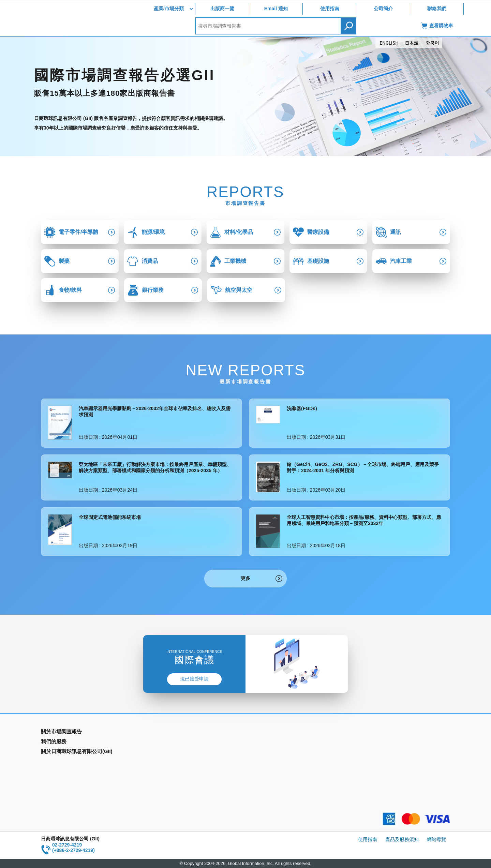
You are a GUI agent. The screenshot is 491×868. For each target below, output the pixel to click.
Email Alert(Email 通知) (169, 743)
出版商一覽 (222, 9)
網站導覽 (436, 839)
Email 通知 (276, 9)
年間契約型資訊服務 (62, 762)
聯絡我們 (437, 9)
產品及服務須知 (402, 839)
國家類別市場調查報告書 (67, 752)
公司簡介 (383, 9)
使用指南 (330, 9)
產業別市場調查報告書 (65, 743)
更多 (245, 578)
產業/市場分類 (169, 9)
